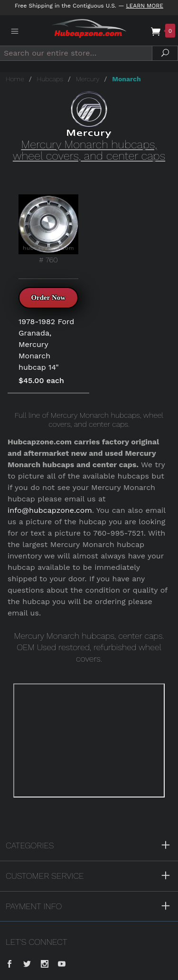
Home (15, 79)
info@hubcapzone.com (50, 510)
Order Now (48, 298)
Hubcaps (50, 79)
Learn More (145, 6)
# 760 (48, 229)
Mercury (88, 79)
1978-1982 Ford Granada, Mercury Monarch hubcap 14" (46, 344)
